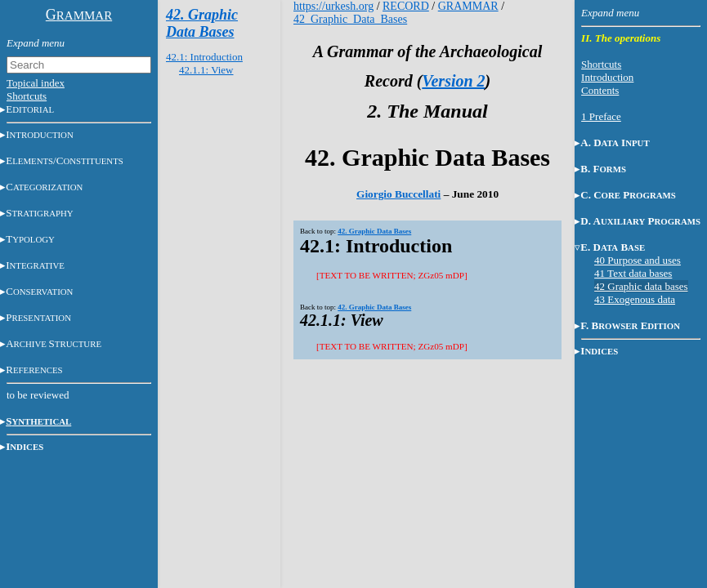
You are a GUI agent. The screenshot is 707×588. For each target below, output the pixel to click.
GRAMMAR (468, 6)
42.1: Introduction (204, 57)
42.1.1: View (206, 70)
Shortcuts (27, 96)
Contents (600, 90)
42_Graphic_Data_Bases (350, 19)
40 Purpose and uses (638, 260)
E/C (65, 160)
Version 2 (453, 81)
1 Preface (601, 116)
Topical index (36, 83)
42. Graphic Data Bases (202, 23)
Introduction (607, 77)
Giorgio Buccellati (398, 194)
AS (54, 343)
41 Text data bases (633, 273)
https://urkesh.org (333, 6)
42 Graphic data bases (641, 286)
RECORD (406, 6)
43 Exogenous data (635, 299)
